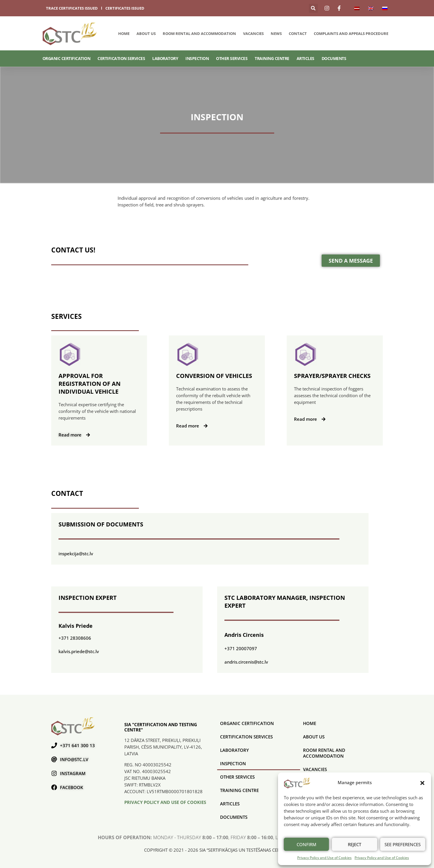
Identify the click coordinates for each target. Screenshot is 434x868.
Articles (305, 58)
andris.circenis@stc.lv (246, 662)
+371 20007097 (241, 648)
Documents (334, 58)
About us (146, 33)
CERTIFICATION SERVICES (121, 58)
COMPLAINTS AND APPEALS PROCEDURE (351, 33)
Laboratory (165, 58)
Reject (355, 844)
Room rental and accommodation (199, 33)
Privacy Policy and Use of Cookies (324, 858)
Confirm (307, 844)
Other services (232, 58)
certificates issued (125, 8)
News (276, 33)
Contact (298, 33)
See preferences (403, 844)
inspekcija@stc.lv (76, 554)
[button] (422, 783)
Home (124, 33)
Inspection (197, 58)
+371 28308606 (75, 638)
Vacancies (253, 33)
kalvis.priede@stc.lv (79, 651)
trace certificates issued (72, 8)
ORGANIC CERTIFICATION (67, 58)
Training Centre (272, 58)
